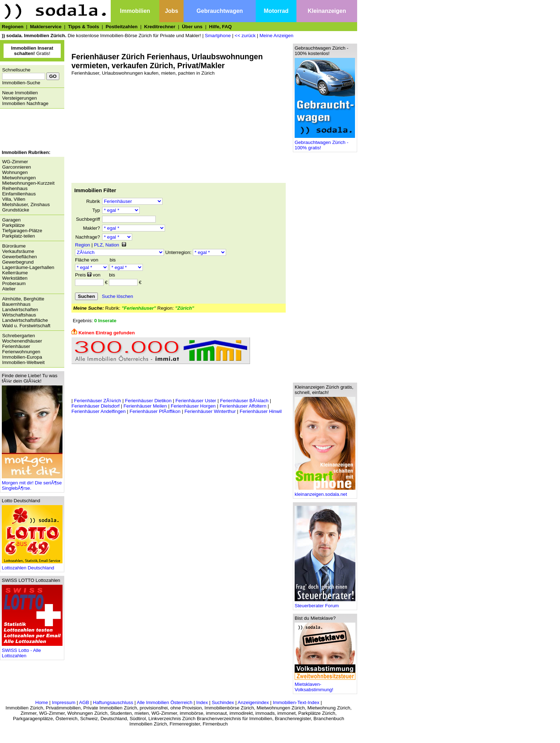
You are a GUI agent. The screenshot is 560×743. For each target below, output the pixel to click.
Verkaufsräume (18, 251)
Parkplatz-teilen (19, 236)
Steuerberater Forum (325, 604)
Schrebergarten (19, 336)
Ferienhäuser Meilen (145, 406)
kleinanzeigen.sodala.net (325, 492)
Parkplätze (13, 225)
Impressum (64, 702)
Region (82, 245)
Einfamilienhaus (19, 194)
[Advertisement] (30, 130)
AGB (84, 702)
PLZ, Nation (106, 245)
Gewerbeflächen (19, 257)
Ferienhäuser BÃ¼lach (244, 401)
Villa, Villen (14, 199)
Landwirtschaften (20, 310)
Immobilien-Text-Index (296, 702)
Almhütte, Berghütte (23, 299)
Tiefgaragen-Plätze (22, 231)
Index (202, 702)
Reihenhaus (15, 188)
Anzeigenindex (253, 702)
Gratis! (32, 51)
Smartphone (218, 36)
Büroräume (14, 246)
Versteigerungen (19, 98)
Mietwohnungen (19, 178)
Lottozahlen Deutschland (32, 566)
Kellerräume (15, 273)
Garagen (11, 220)
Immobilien (135, 11)
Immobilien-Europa (22, 357)
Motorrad (276, 11)
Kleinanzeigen (327, 11)
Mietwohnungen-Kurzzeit (28, 183)
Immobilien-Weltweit (23, 362)
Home (42, 702)
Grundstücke (16, 210)
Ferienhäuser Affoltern (243, 406)
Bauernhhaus (16, 304)
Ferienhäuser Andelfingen (99, 411)
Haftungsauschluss (113, 702)
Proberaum (14, 283)
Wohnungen (15, 172)
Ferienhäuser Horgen (193, 406)
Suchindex (223, 702)
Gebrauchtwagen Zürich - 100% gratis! (325, 143)
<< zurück (245, 36)
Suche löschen (117, 296)
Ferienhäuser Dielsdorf (96, 406)
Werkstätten (15, 278)
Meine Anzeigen (277, 36)
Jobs (172, 11)
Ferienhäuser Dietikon (148, 401)
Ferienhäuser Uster (196, 401)
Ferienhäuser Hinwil (261, 411)
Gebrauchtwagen (220, 11)
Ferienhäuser (16, 346)
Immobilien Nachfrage (25, 103)
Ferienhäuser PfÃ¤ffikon (155, 411)
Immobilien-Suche (21, 83)
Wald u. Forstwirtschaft (26, 326)
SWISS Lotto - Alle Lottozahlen (32, 651)
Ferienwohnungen (21, 352)
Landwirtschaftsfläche (25, 320)
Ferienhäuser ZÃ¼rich (97, 401)
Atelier (9, 289)
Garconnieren (17, 167)
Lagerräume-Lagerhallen (28, 267)
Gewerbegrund (18, 262)
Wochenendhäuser (22, 341)
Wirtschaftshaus (19, 315)
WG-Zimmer (15, 162)
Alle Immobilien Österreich (165, 702)
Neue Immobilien (20, 93)
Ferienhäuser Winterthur (210, 411)
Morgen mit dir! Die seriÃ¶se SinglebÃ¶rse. (32, 483)
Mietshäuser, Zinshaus (26, 205)
